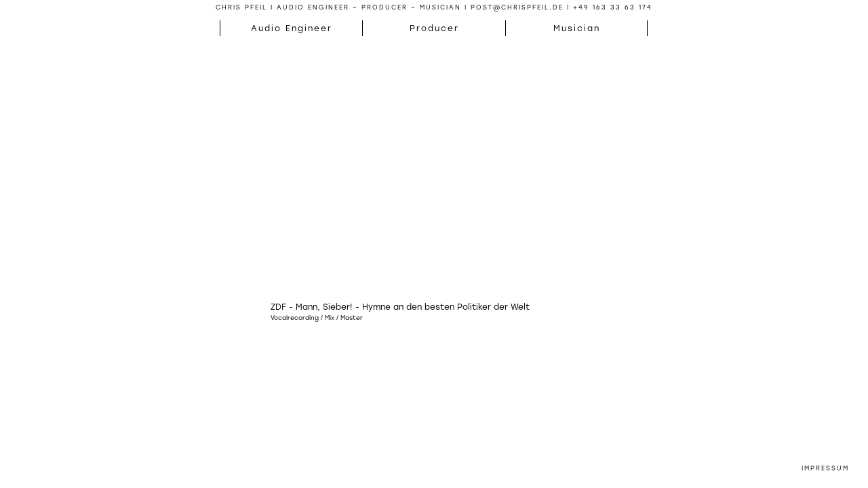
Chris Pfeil (241, 7)
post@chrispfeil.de (517, 7)
